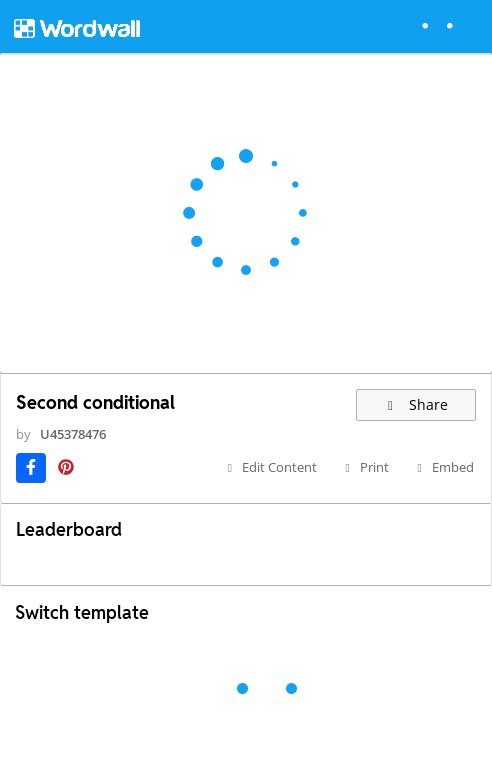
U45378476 (73, 434)
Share (416, 404)
